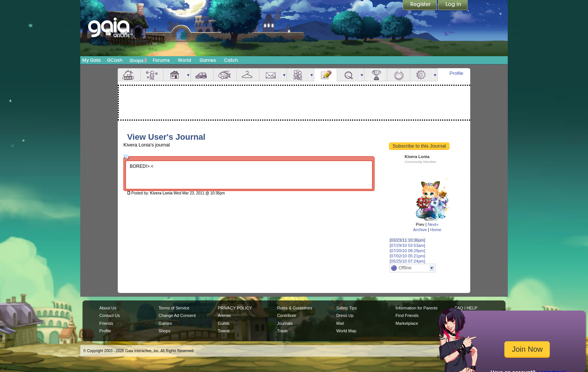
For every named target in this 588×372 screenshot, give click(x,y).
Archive (420, 230)
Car (202, 75)
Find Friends (407, 315)
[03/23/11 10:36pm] (407, 240)
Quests (348, 75)
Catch (231, 60)
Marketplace (407, 323)
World (184, 60)
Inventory (248, 75)
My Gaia (91, 60)
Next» (433, 224)
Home (436, 230)
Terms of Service (174, 308)
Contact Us (110, 315)
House (175, 75)
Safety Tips (347, 308)
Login (453, 6)
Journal (325, 75)
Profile (457, 73)
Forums (161, 60)
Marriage (399, 75)
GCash (115, 60)
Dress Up (345, 315)
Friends (298, 75)
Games (208, 60)
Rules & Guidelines (295, 308)
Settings (421, 75)
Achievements (376, 75)
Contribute (287, 315)
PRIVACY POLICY (235, 308)
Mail (271, 75)
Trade (282, 331)
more (188, 75)
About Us (108, 308)
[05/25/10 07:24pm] (407, 261)
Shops (138, 60)
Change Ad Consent (177, 315)
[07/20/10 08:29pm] (407, 251)
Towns (224, 331)
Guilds (224, 323)
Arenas (224, 315)
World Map (346, 331)
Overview (129, 75)
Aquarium (225, 75)
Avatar (152, 75)
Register (420, 6)
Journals (285, 323)
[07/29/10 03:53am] (407, 245)
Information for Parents (417, 308)
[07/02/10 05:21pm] (407, 256)
